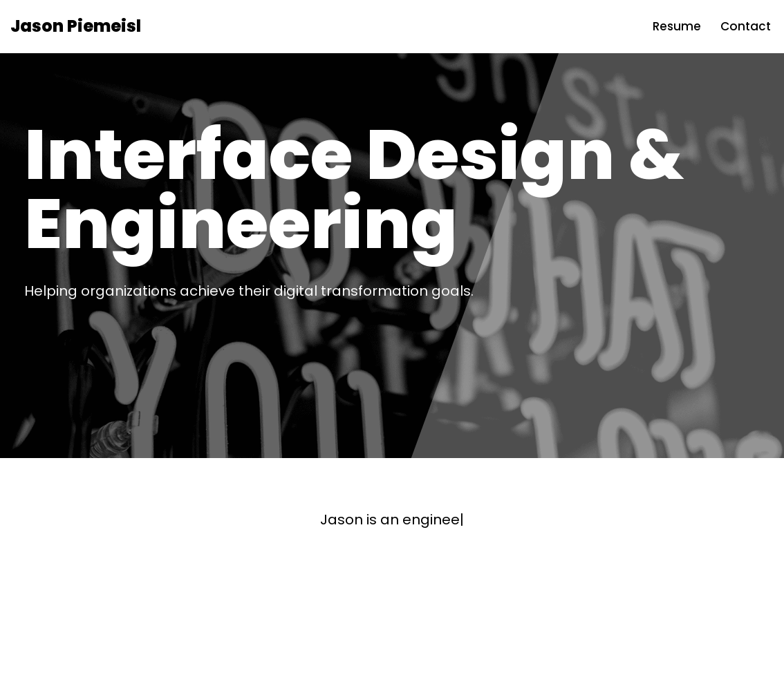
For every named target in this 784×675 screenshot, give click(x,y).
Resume (677, 26)
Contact (746, 26)
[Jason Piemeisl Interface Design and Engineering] (76, 27)
